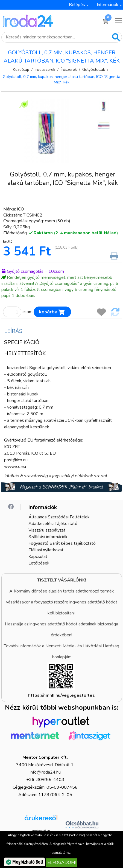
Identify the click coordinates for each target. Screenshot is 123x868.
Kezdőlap (21, 69)
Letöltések (39, 563)
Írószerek (69, 69)
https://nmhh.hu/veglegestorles (61, 695)
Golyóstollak (94, 69)
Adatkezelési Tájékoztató (53, 524)
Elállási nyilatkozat (46, 550)
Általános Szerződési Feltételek (59, 517)
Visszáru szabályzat (47, 530)
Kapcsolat (38, 557)
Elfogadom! (61, 863)
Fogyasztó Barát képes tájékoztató (62, 543)
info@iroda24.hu (45, 772)
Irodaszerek (45, 69)
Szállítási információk (48, 537)
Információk (108, 5)
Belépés (77, 5)
